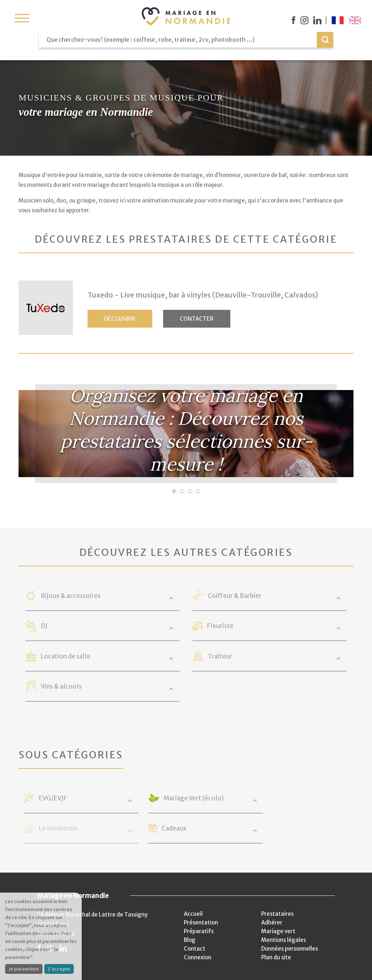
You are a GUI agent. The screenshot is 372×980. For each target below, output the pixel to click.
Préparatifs (199, 931)
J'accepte (59, 969)
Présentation (201, 922)
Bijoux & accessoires (71, 596)
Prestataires (277, 914)
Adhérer (272, 922)
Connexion (198, 957)
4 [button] (198, 491)
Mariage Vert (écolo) (194, 798)
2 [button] (182, 491)
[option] (186, 434)
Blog (190, 940)
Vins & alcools (61, 686)
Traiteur (220, 656)
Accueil (193, 914)
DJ (44, 626)
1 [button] (174, 491)
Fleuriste (220, 626)
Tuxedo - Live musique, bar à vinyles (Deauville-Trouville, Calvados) (203, 295)
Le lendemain (58, 828)
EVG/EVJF (53, 798)
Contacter (197, 319)
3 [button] (190, 491)
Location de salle (66, 656)
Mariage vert (278, 931)
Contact (195, 949)
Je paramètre (24, 969)
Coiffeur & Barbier (235, 596)
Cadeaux (174, 828)
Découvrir (120, 319)
